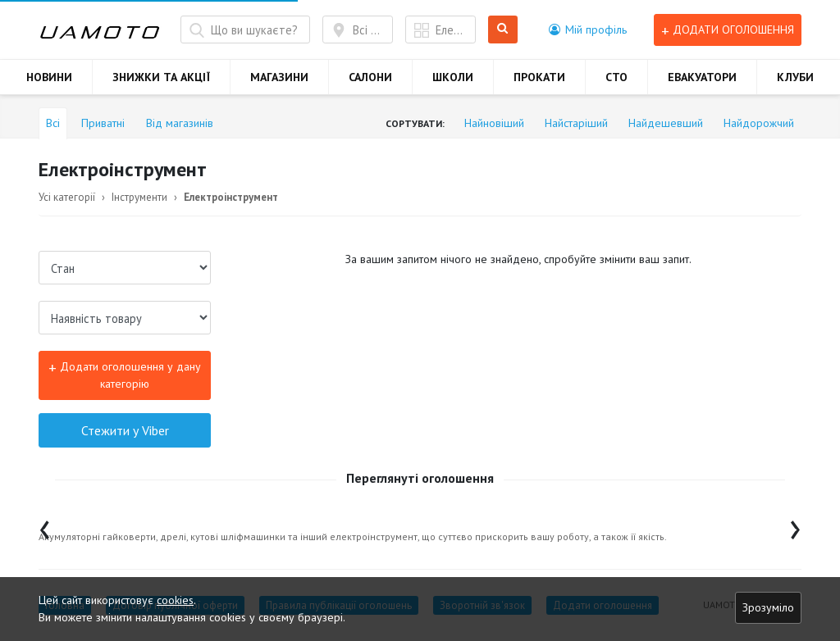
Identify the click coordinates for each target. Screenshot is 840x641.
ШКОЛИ (453, 77)
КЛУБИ (795, 77)
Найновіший (494, 123)
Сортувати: (415, 123)
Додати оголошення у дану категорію (125, 374)
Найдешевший (666, 123)
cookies (175, 600)
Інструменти (139, 197)
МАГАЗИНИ (279, 77)
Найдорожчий (759, 123)
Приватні (103, 123)
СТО (616, 77)
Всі (53, 123)
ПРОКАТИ (539, 77)
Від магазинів (180, 123)
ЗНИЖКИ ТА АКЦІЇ (161, 77)
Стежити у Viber (125, 430)
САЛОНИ (370, 77)
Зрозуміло (768, 607)
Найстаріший (576, 123)
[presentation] (45, 526)
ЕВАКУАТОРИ (702, 77)
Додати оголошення (728, 30)
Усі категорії (67, 197)
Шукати (503, 30)
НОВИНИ (49, 77)
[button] (588, 30)
